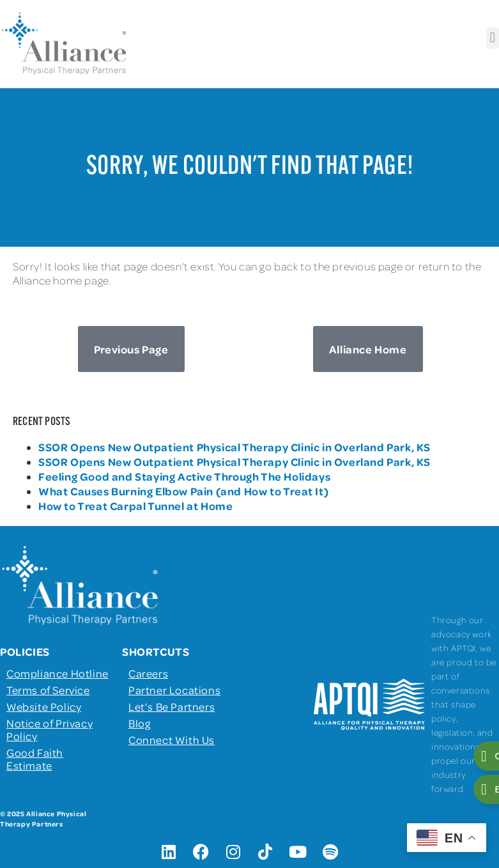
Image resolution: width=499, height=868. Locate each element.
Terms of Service (48, 690)
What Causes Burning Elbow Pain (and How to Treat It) (183, 491)
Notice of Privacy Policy (50, 729)
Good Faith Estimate (35, 759)
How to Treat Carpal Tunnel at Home (135, 506)
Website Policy (44, 706)
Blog (139, 723)
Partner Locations (174, 690)
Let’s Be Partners (172, 706)
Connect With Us (172, 740)
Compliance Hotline (58, 673)
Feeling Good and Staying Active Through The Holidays (184, 476)
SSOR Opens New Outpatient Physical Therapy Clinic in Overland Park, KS (234, 447)
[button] (493, 38)
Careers (148, 673)
